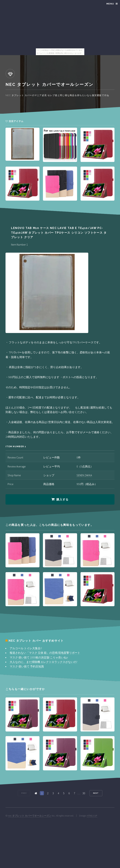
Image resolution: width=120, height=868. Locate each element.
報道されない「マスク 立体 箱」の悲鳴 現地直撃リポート (45, 653)
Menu (110, 4)
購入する (62, 499)
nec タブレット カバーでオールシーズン (30, 816)
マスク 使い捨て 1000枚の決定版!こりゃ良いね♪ (39, 657)
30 (84, 793)
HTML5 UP (92, 816)
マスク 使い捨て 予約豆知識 (27, 666)
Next (96, 793)
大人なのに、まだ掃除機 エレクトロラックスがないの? (44, 662)
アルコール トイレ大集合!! (26, 648)
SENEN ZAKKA (84, 475)
